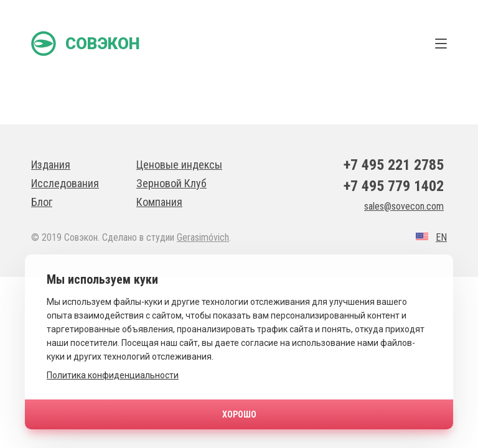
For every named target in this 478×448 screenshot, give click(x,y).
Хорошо (239, 414)
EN (441, 237)
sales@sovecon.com (404, 206)
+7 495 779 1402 (394, 186)
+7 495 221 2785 (394, 165)
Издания (51, 165)
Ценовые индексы (179, 165)
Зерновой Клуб (171, 183)
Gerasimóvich (203, 237)
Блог (42, 202)
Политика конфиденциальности (113, 375)
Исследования (65, 183)
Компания (159, 202)
